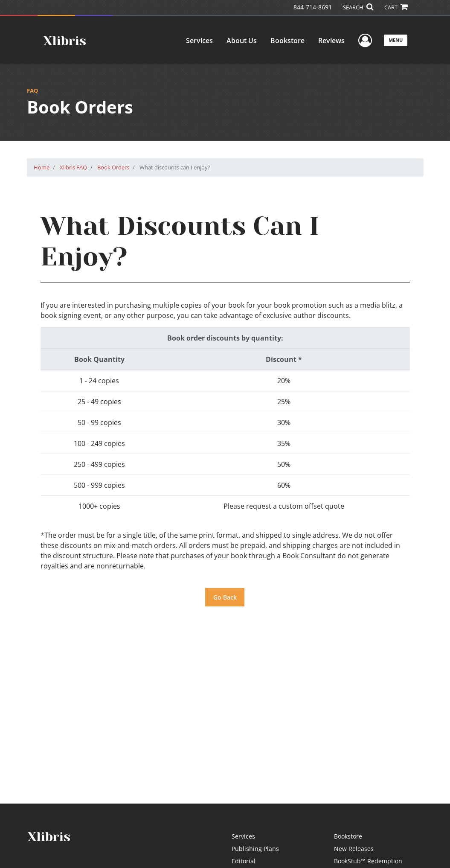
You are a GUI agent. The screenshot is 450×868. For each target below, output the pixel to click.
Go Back (225, 597)
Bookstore (287, 41)
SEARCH (358, 7)
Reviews (331, 41)
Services (199, 41)
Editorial (244, 861)
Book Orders (113, 167)
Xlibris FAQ (73, 167)
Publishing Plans (255, 849)
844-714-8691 (313, 7)
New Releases (354, 849)
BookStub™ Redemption (368, 861)
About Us (242, 41)
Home (42, 167)
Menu (396, 40)
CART (396, 7)
